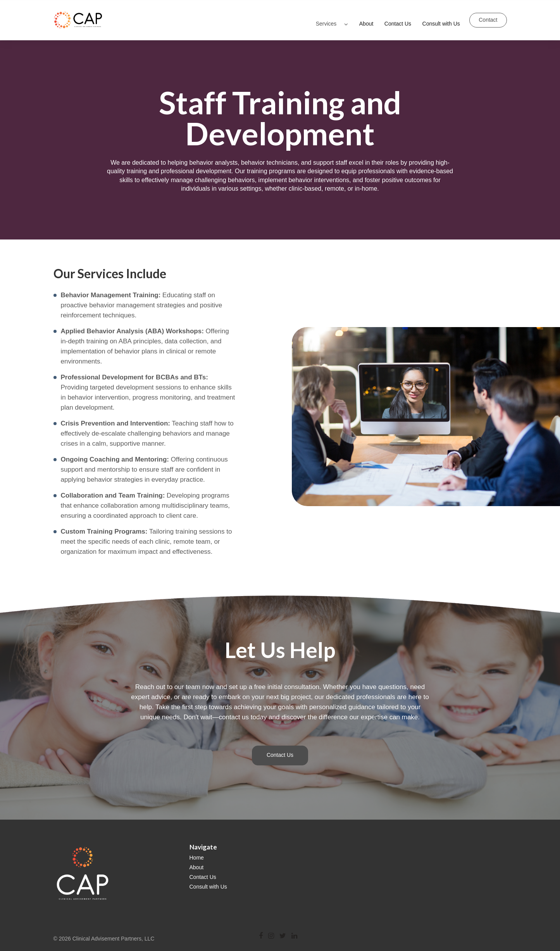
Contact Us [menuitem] (398, 16)
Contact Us (280, 749)
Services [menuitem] (326, 16)
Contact (488, 17)
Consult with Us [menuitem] (441, 16)
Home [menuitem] (197, 852)
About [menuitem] (366, 16)
